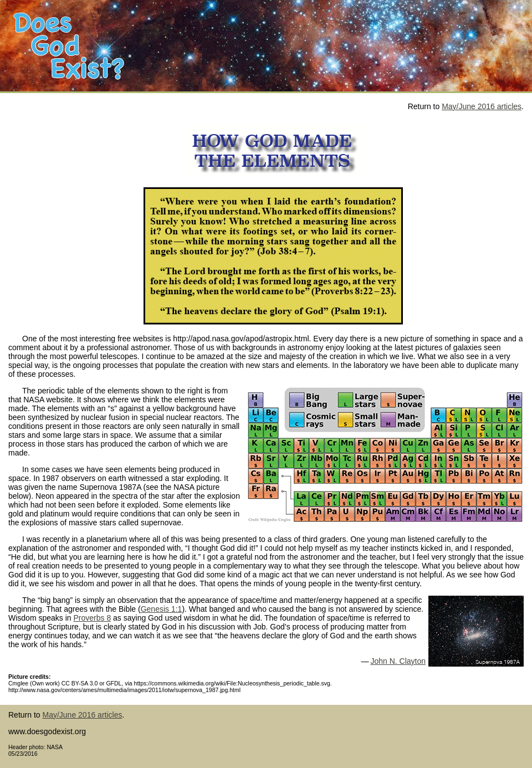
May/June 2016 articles (482, 106)
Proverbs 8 (92, 618)
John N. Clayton (398, 661)
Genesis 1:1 (162, 609)
